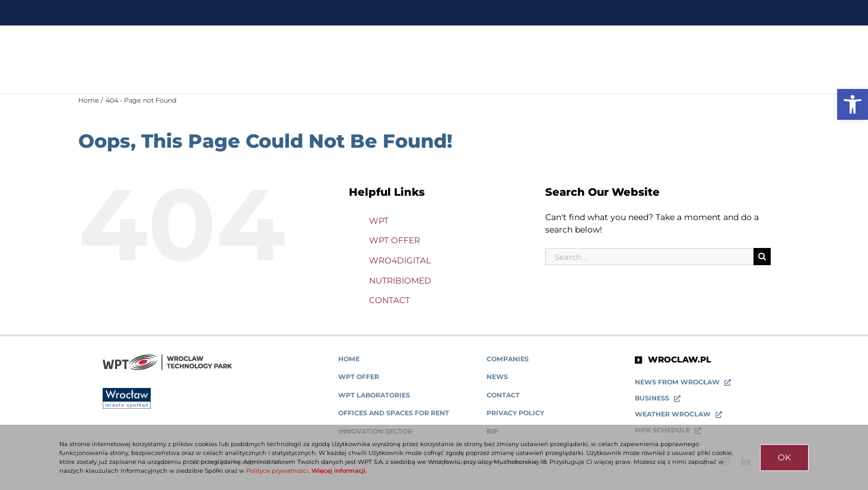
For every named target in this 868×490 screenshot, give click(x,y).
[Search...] (649, 257)
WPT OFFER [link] (395, 240)
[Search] (762, 257)
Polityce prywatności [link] (277, 471)
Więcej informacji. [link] (339, 471)
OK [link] (784, 457)
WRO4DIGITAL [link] (400, 260)
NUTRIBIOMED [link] (400, 281)
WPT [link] (379, 221)
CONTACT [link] (390, 300)
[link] (853, 104)
